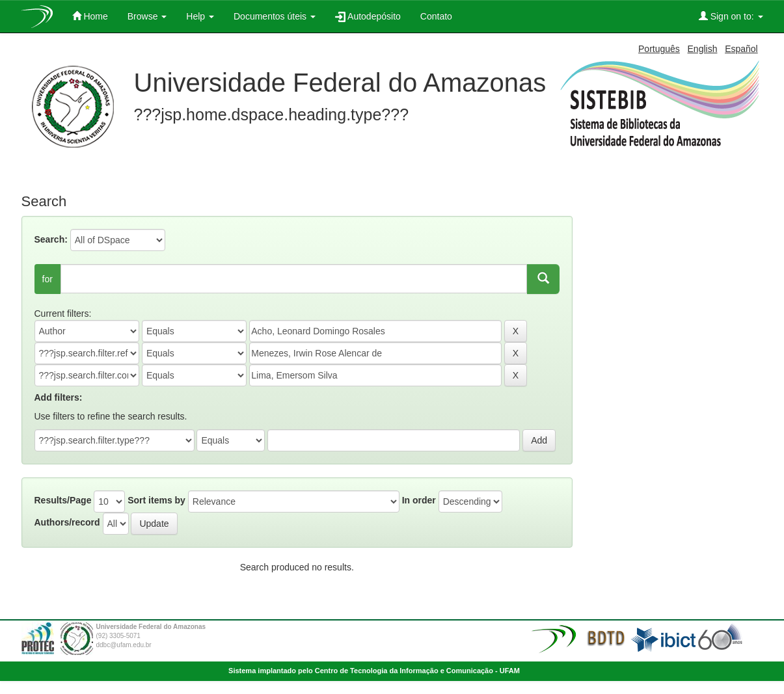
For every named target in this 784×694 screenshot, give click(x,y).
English (703, 49)
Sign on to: (731, 16)
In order (419, 500)
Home (90, 16)
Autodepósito (368, 17)
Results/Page (63, 500)
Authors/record (67, 522)
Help (200, 16)
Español (741, 49)
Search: (51, 239)
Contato (436, 16)
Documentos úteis (275, 16)
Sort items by (156, 500)
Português (659, 49)
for (47, 279)
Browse (147, 16)
